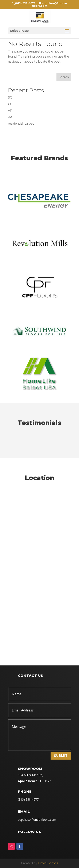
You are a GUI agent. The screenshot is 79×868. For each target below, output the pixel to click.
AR (10, 111)
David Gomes (48, 863)
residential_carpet (21, 124)
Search (64, 77)
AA (10, 117)
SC (10, 97)
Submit (61, 756)
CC (10, 104)
